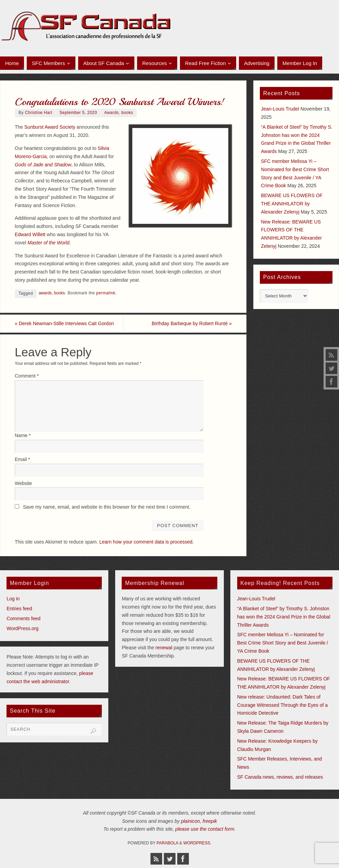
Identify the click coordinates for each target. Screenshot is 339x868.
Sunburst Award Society (50, 127)
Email (22, 459)
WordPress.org (22, 628)
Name (23, 435)
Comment (27, 376)
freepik (210, 821)
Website (23, 483)
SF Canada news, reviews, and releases (280, 777)
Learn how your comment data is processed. (147, 542)
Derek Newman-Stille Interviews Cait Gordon (64, 323)
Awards (111, 113)
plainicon (190, 821)
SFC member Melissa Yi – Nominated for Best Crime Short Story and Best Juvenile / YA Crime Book (283, 643)
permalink (106, 293)
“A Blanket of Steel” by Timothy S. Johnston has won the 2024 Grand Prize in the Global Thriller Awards (284, 617)
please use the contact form (205, 829)
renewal (164, 648)
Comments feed (23, 618)
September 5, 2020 (78, 113)
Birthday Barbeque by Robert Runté (192, 323)
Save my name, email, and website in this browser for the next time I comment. (107, 507)
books (127, 113)
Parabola (167, 843)
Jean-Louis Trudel (280, 109)
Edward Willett (30, 234)
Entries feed (19, 609)
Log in (13, 599)
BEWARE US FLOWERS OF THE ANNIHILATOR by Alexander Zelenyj (292, 204)
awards (45, 293)
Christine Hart (39, 113)
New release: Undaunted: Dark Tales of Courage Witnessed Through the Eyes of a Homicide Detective (282, 705)
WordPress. (197, 843)
